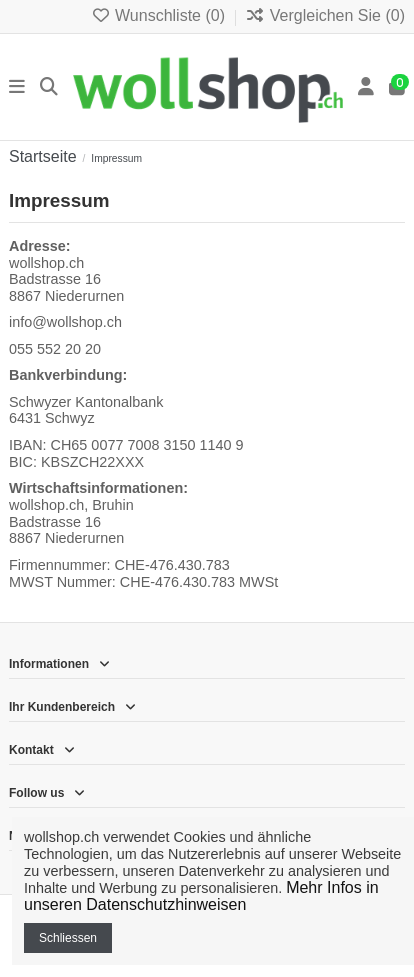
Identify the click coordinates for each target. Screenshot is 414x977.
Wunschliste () (160, 15)
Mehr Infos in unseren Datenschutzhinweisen (201, 896)
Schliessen (68, 938)
